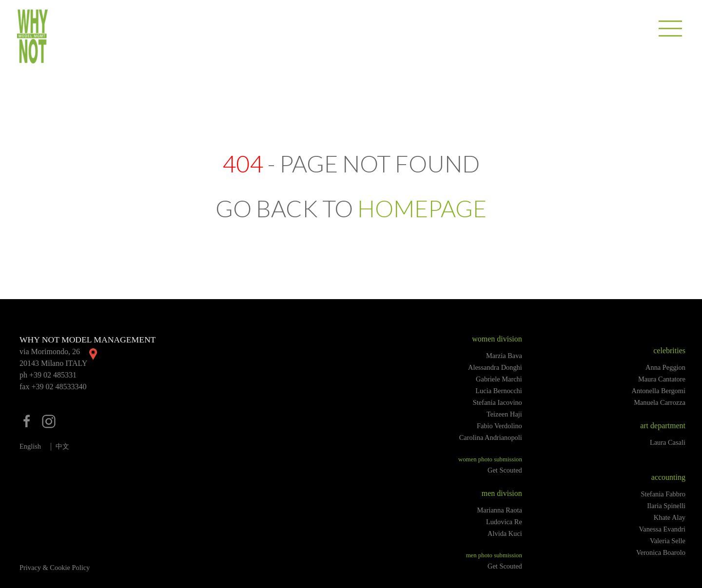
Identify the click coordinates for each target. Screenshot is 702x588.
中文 (62, 446)
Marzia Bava (504, 356)
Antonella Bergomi (659, 391)
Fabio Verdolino (499, 426)
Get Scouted (505, 470)
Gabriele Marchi (499, 379)
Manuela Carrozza (660, 402)
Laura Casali (668, 442)
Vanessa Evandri (662, 529)
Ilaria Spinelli (666, 506)
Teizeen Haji (504, 414)
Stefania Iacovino (497, 402)
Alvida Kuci (505, 533)
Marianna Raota (500, 510)
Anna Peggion (665, 367)
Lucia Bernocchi (499, 391)
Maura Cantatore (662, 379)
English (30, 446)
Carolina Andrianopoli (491, 437)
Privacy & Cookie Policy (55, 568)
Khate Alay (670, 517)
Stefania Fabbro (663, 494)
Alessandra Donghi (495, 367)
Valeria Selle (668, 541)
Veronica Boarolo (661, 552)
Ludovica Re (504, 522)
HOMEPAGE (422, 208)
